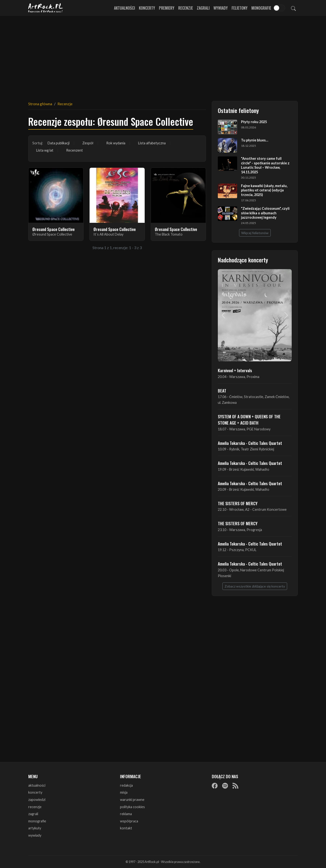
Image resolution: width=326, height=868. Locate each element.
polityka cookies (132, 807)
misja (124, 792)
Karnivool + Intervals (235, 370)
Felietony (240, 8)
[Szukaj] (293, 8)
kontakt (126, 828)
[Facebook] (215, 786)
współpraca (129, 821)
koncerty (35, 792)
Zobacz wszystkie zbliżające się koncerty (255, 586)
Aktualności (124, 8)
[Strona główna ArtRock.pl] (46, 8)
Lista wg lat (45, 150)
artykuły (35, 828)
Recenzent (74, 150)
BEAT (222, 391)
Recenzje (186, 8)
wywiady (35, 835)
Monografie (261, 8)
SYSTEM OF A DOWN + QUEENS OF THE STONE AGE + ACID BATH (249, 420)
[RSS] (235, 786)
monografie (37, 821)
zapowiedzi (37, 800)
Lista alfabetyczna (152, 143)
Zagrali (203, 8)
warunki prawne (132, 800)
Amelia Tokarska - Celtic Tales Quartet (250, 443)
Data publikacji (59, 143)
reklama (126, 814)
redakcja (126, 785)
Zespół (88, 143)
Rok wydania (116, 143)
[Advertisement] (163, 56)
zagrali (33, 814)
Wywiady (221, 8)
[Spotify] (225, 786)
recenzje (35, 807)
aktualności (37, 785)
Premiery (167, 8)
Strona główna (40, 104)
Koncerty (147, 8)
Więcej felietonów (255, 233)
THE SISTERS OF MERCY (238, 503)
